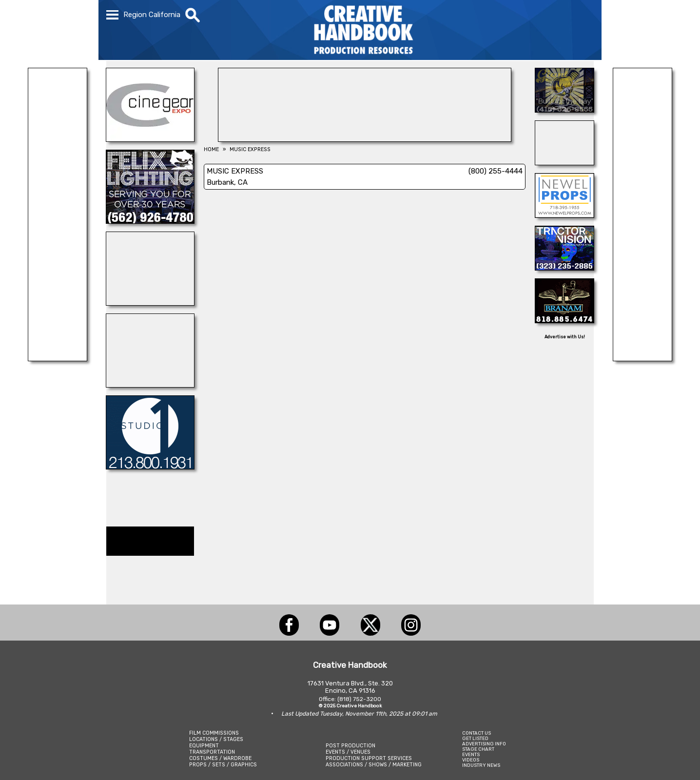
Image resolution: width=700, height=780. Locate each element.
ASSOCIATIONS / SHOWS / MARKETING (374, 765)
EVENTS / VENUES (348, 752)
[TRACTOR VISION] (564, 268)
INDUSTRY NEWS (481, 765)
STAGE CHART (478, 749)
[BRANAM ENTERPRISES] (564, 320)
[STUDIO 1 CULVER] (150, 467)
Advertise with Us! (565, 337)
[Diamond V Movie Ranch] (150, 385)
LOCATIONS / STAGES (216, 739)
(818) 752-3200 (359, 699)
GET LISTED (475, 738)
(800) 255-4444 (496, 171)
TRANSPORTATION (212, 752)
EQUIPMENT (204, 746)
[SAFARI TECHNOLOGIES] (642, 358)
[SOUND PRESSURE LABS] (58, 358)
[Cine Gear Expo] (150, 139)
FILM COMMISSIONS (214, 733)
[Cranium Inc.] (150, 303)
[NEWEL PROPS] (564, 215)
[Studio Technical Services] (564, 162)
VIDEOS (471, 760)
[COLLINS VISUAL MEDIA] (365, 139)
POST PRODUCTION (350, 746)
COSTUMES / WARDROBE (220, 758)
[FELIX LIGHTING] (150, 221)
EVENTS (471, 754)
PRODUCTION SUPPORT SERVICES (369, 758)
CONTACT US (476, 733)
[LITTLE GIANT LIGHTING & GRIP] (564, 110)
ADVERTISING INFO (484, 744)
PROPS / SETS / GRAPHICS (223, 765)
